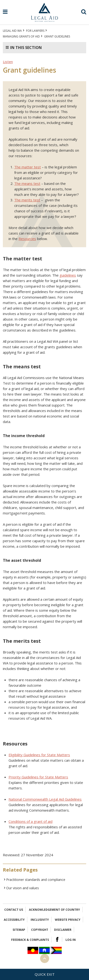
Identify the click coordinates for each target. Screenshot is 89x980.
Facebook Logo (57, 939)
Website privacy (68, 920)
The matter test (28, 167)
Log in (71, 940)
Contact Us (14, 910)
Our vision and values (23, 888)
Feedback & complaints (30, 940)
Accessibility (14, 920)
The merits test (27, 200)
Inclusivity (40, 920)
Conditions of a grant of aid (30, 821)
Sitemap (19, 930)
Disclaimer (63, 930)
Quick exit (45, 974)
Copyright (40, 930)
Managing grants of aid (21, 36)
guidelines (68, 275)
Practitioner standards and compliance (36, 880)
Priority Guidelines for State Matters (38, 777)
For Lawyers (35, 31)
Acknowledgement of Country (54, 910)
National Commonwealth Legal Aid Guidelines (45, 799)
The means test (27, 183)
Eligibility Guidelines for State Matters (39, 755)
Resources (27, 239)
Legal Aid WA (12, 31)
